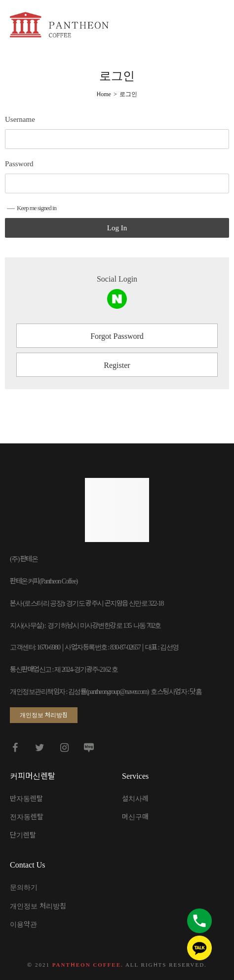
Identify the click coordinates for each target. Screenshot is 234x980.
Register (117, 365)
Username (20, 119)
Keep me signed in (32, 208)
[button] (44, 715)
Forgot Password (117, 336)
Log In (117, 228)
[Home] (104, 94)
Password (19, 164)
